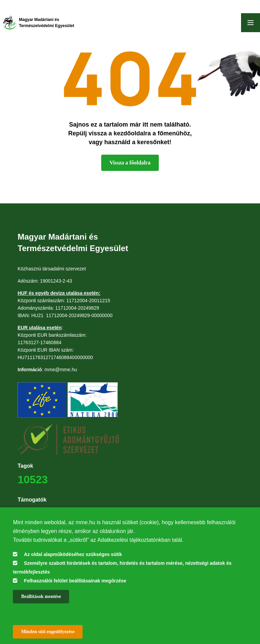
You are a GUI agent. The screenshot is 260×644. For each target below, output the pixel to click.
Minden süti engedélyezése (48, 632)
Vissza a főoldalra (130, 163)
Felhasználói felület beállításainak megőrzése (75, 581)
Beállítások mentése (41, 596)
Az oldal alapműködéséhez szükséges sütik (73, 554)
